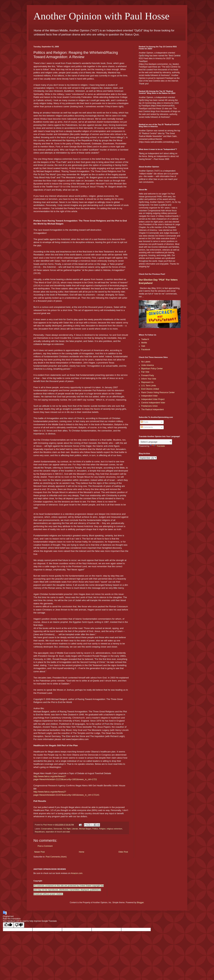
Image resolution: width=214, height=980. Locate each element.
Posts (144, 422)
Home (82, 852)
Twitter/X (145, 339)
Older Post (123, 852)
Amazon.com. (77, 873)
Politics (95, 829)
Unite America (148, 365)
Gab (143, 346)
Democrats (58, 829)
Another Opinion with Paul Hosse (101, 16)
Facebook (146, 350)
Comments (147, 427)
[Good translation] (8, 925)
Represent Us (147, 382)
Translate (157, 446)
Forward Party (148, 375)
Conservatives (47, 829)
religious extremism (114, 829)
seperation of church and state (58, 832)
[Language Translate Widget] (155, 442)
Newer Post (39, 852)
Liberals (75, 829)
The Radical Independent (152, 410)
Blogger (140, 903)
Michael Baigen (85, 829)
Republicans (40, 832)
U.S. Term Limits (149, 386)
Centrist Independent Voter (153, 403)
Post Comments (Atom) (56, 857)
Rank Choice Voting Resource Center (158, 392)
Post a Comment (45, 846)
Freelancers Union (149, 406)
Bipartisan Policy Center (152, 369)
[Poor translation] (19, 925)
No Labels (146, 362)
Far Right (67, 829)
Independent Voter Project (153, 399)
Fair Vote (145, 372)
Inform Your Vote (149, 379)
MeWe (144, 343)
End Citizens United (150, 389)
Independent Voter (149, 396)
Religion (102, 829)
